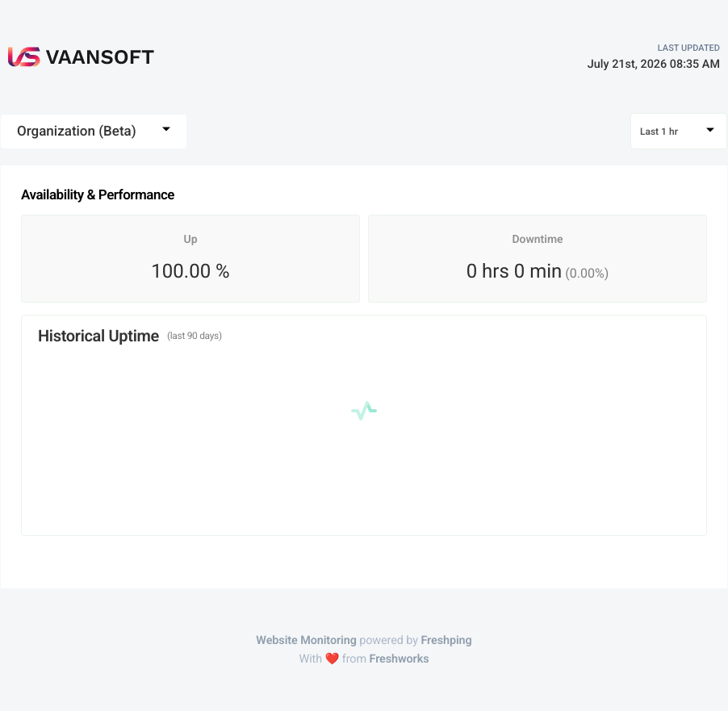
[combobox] (94, 132)
